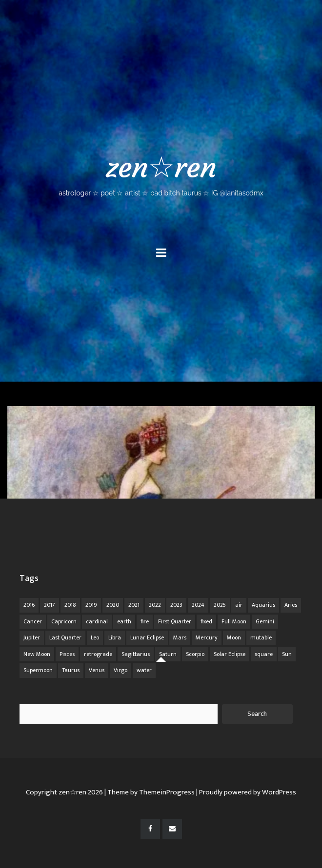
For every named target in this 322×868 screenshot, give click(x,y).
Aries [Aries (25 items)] (291, 605)
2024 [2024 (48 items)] (198, 605)
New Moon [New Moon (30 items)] (37, 654)
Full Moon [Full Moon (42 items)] (234, 621)
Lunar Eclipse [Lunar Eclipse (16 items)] (147, 637)
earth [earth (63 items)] (124, 621)
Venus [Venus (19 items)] (97, 670)
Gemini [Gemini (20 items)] (265, 621)
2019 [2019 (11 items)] (91, 605)
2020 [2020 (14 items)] (113, 605)
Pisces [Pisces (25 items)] (67, 654)
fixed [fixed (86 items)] (206, 621)
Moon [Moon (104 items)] (234, 637)
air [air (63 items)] (239, 605)
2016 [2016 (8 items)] (29, 605)
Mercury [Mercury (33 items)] (207, 637)
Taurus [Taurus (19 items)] (71, 670)
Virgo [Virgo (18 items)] (121, 670)
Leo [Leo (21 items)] (95, 637)
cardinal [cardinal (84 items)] (97, 621)
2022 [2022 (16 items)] (155, 605)
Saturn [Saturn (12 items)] (168, 654)
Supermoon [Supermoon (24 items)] (38, 670)
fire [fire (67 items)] (145, 621)
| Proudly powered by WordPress (246, 792)
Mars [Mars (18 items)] (180, 637)
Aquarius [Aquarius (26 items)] (263, 605)
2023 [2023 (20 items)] (176, 605)
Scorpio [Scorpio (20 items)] (195, 654)
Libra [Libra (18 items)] (115, 637)
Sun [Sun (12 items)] (287, 654)
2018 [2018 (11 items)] (70, 605)
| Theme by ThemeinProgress (150, 792)
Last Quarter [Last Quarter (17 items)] (65, 637)
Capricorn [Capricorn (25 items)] (64, 621)
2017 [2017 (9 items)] (50, 605)
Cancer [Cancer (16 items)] (33, 621)
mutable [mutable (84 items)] (261, 637)
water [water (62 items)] (144, 670)
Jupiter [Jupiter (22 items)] (32, 637)
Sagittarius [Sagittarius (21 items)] (136, 654)
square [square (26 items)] (264, 654)
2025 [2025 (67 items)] (220, 605)
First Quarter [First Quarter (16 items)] (175, 621)
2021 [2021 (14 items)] (134, 605)
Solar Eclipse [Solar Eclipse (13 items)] (230, 654)
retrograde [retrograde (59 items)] (98, 654)
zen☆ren (161, 173)
